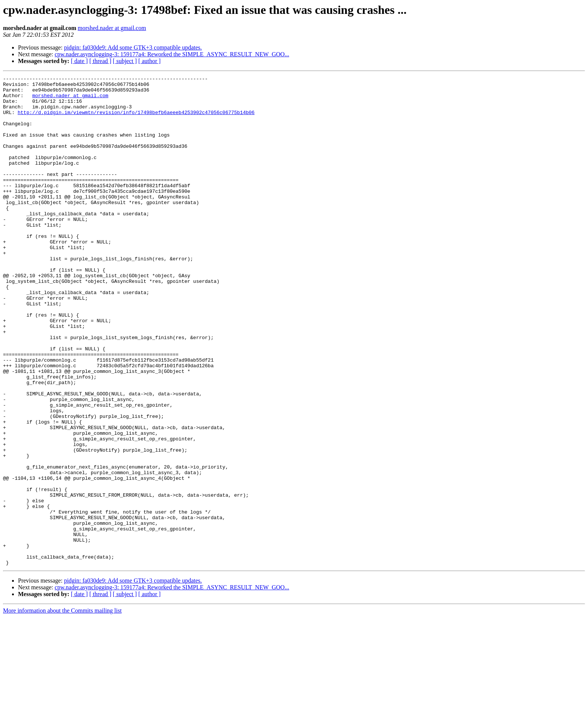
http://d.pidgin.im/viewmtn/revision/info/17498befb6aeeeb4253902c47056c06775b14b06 (136, 120)
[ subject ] (125, 61)
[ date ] (79, 61)
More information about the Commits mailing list (62, 708)
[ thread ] (100, 61)
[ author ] (150, 61)
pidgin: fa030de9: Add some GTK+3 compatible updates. (133, 47)
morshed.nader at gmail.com (112, 28)
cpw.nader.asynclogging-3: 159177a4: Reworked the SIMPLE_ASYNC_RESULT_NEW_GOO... (172, 54)
